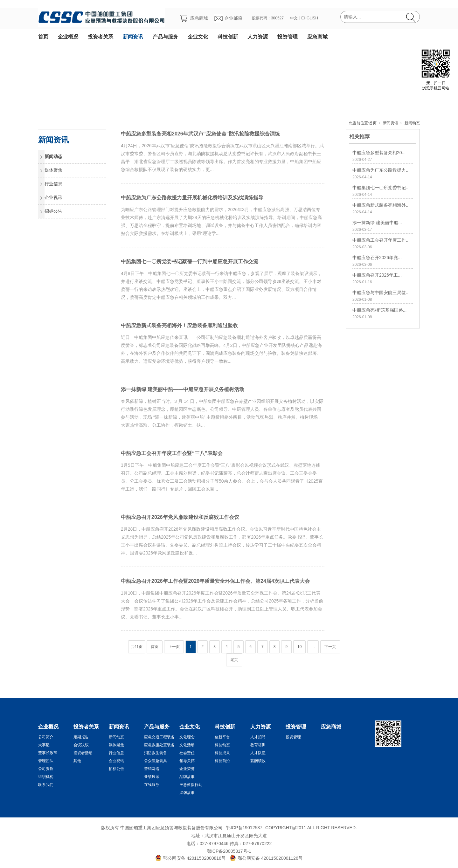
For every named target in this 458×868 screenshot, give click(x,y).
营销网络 (152, 769)
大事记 (44, 745)
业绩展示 (152, 777)
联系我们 (46, 785)
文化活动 (187, 745)
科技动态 (222, 745)
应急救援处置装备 (159, 745)
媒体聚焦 (53, 170)
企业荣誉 (187, 769)
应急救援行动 (191, 785)
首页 (43, 37)
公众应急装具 (156, 761)
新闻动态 (412, 123)
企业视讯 (53, 197)
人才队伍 (258, 753)
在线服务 (152, 785)
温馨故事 (187, 793)
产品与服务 (165, 37)
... (313, 647)
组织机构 (46, 777)
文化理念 (187, 737)
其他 (77, 761)
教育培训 (258, 745)
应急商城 (317, 37)
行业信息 (53, 184)
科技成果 (222, 753)
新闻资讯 (133, 37)
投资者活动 (83, 753)
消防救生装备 (156, 753)
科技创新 (228, 37)
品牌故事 (187, 777)
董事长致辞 (48, 753)
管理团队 (46, 761)
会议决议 (81, 745)
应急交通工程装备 (159, 737)
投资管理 (288, 37)
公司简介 (46, 737)
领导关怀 (187, 761)
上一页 (174, 647)
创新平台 (222, 737)
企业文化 (198, 37)
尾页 (234, 660)
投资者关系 (101, 37)
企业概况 (68, 37)
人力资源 (258, 37)
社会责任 (187, 753)
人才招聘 (258, 737)
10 (299, 647)
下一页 (330, 647)
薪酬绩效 (258, 761)
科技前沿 (222, 761)
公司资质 (46, 769)
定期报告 (81, 737)
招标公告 (53, 211)
